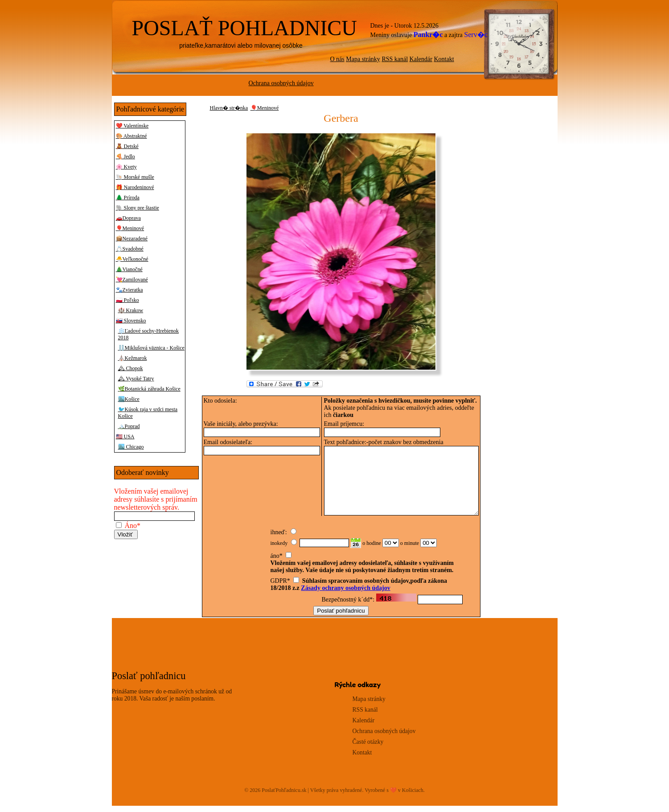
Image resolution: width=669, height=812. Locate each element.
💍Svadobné (130, 249)
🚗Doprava (128, 218)
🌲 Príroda (128, 198)
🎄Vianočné (129, 269)
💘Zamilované (132, 280)
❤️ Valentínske (132, 126)
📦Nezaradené (132, 239)
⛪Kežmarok (133, 358)
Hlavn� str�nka (229, 108)
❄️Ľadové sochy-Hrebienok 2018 (149, 334)
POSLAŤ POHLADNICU (244, 28)
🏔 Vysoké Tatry (136, 379)
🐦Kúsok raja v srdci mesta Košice (148, 413)
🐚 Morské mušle (135, 177)
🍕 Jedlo (125, 157)
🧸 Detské (127, 146)
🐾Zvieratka (129, 290)
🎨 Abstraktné (131, 136)
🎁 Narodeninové (135, 187)
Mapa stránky (363, 59)
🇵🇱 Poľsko (127, 300)
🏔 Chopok (131, 368)
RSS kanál (395, 59)
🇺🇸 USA (125, 437)
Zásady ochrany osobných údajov (345, 594)
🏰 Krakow (131, 310)
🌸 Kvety (126, 167)
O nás (337, 59)
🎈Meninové (130, 228)
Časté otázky (368, 748)
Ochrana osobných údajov (281, 83)
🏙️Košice (129, 399)
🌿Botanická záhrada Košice (149, 389)
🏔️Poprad (129, 426)
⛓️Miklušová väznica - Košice (151, 348)
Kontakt (444, 59)
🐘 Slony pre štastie (137, 208)
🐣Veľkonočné (132, 259)
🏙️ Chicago (131, 447)
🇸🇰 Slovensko (131, 321)
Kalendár (421, 59)
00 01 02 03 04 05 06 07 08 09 (391, 549)
